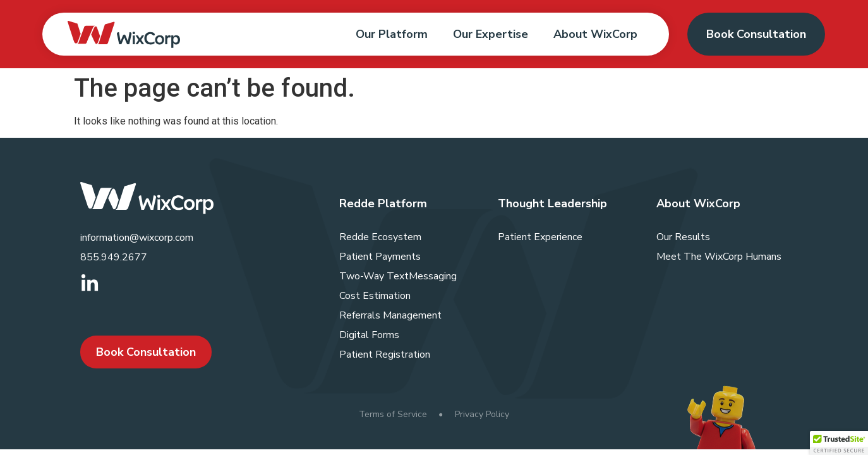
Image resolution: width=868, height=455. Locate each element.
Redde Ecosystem (380, 237)
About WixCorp (595, 34)
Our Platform (392, 34)
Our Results (683, 237)
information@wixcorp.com (137, 238)
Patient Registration (385, 355)
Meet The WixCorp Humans (719, 257)
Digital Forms (369, 335)
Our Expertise (491, 34)
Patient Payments (380, 257)
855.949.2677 (114, 257)
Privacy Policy (482, 414)
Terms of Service (393, 414)
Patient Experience (540, 237)
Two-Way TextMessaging (398, 276)
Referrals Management (390, 315)
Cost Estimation (375, 296)
